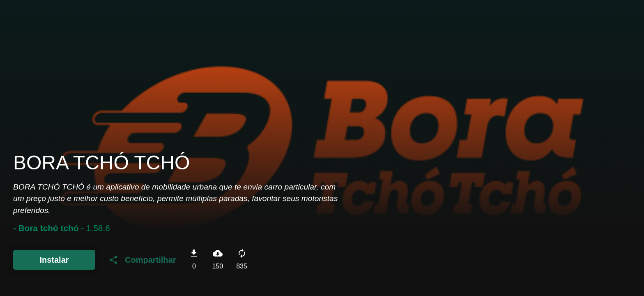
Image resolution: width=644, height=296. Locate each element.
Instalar (54, 260)
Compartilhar (142, 260)
